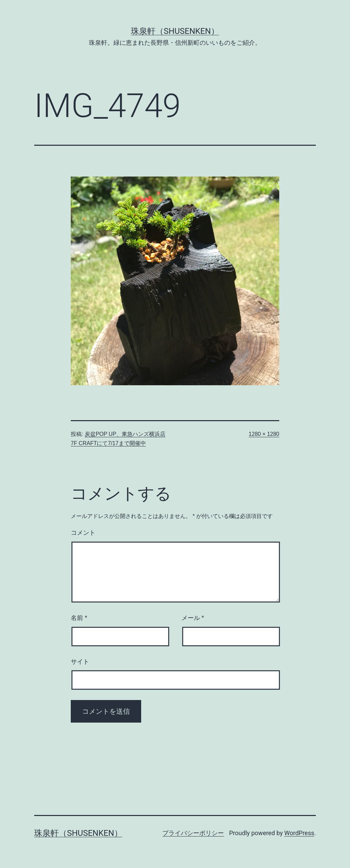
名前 (79, 618)
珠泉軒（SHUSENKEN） (175, 31)
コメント (83, 533)
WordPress (299, 833)
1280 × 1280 (264, 434)
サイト (80, 662)
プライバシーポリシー (193, 833)
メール (193, 618)
